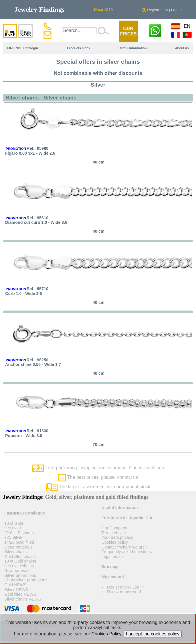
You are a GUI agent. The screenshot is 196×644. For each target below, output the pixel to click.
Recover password (124, 592)
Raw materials (17, 571)
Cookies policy (115, 542)
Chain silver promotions (26, 580)
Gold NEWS (15, 585)
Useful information (133, 48)
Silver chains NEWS (23, 599)
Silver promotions (20, 575)
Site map (110, 567)
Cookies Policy (106, 634)
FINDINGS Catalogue (23, 48)
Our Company (114, 528)
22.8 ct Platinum (19, 533)
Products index (79, 48)
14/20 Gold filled (19, 542)
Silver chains (16, 552)
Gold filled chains (20, 557)
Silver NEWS (16, 590)
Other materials (18, 547)
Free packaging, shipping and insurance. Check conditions (98, 468)
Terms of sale (114, 533)
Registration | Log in (161, 10)
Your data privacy (117, 537)
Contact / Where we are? (124, 547)
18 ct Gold (14, 523)
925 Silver (13, 537)
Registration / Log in (125, 587)
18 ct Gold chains (20, 561)
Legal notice (113, 557)
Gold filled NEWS (20, 594)
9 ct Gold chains (19, 566)
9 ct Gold (13, 528)
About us (182, 48)
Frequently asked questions (127, 552)
